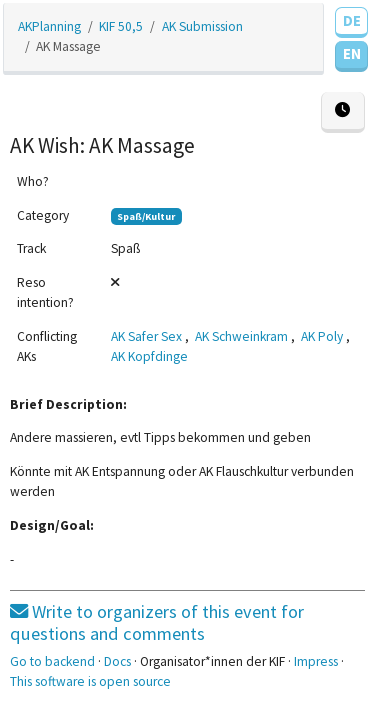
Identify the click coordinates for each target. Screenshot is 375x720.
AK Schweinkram (241, 336)
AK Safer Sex (146, 336)
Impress (316, 661)
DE (352, 20)
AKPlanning (49, 26)
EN (352, 53)
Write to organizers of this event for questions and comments (157, 622)
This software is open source (90, 681)
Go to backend (52, 661)
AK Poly (322, 336)
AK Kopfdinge (149, 356)
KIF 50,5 (121, 26)
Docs (117, 661)
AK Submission (202, 26)
